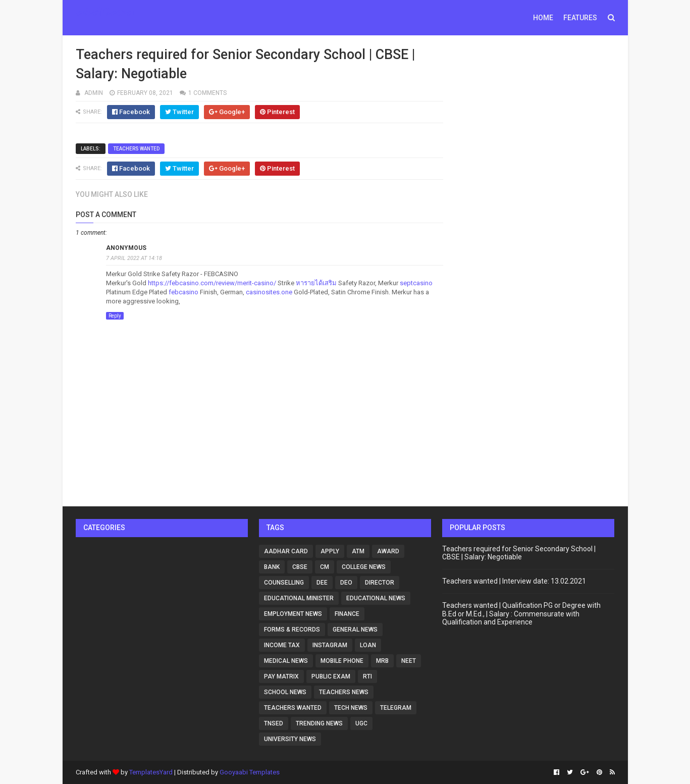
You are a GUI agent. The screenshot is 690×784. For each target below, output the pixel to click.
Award (388, 551)
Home (543, 18)
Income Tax (282, 645)
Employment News (293, 614)
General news (355, 630)
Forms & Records (292, 630)
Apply (330, 551)
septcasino (416, 283)
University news (290, 739)
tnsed (274, 723)
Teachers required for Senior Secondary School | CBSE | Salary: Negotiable (519, 553)
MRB (382, 661)
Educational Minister (299, 598)
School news (285, 692)
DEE (322, 583)
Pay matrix (281, 676)
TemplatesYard (151, 772)
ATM (358, 551)
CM (325, 567)
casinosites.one (269, 292)
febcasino (183, 292)
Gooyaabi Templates (250, 772)
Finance (347, 614)
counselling (284, 583)
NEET (409, 661)
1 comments (207, 93)
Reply (115, 316)
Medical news (286, 661)
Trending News (319, 723)
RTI (367, 676)
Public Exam (331, 676)
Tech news (351, 708)
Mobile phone (342, 661)
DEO (346, 583)
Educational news (376, 598)
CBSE (300, 567)
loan (368, 645)
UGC (361, 723)
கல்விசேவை (105, 12)
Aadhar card (286, 551)
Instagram (330, 645)
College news (364, 567)
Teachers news (344, 692)
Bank (272, 567)
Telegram (396, 708)
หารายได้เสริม (316, 283)
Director (380, 583)
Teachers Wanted (136, 149)
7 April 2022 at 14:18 (134, 258)
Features (580, 18)
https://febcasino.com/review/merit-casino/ (212, 283)
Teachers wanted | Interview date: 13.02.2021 (514, 581)
